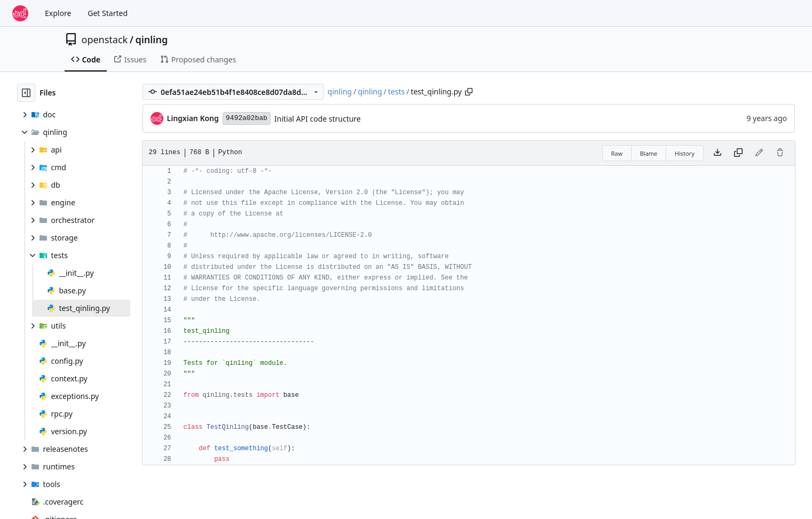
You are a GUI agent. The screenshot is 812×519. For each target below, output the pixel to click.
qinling (151, 39)
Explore (58, 13)
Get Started (108, 13)
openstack (105, 39)
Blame (649, 153)
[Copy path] (469, 92)
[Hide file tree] (26, 93)
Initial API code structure (318, 119)
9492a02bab (247, 118)
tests (396, 91)
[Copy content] (738, 153)
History (685, 153)
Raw (617, 153)
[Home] (20, 13)
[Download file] (718, 153)
